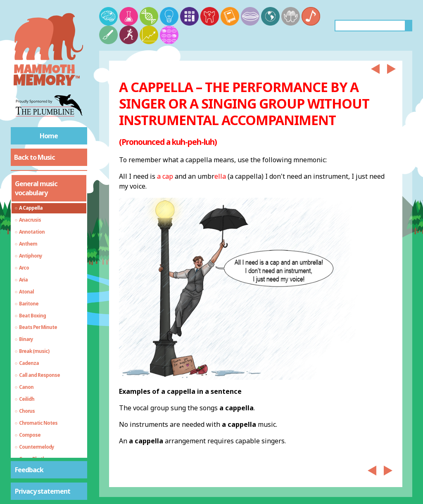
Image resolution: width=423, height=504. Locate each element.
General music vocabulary (36, 188)
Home (49, 136)
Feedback (29, 470)
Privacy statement (43, 491)
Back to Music (34, 157)
